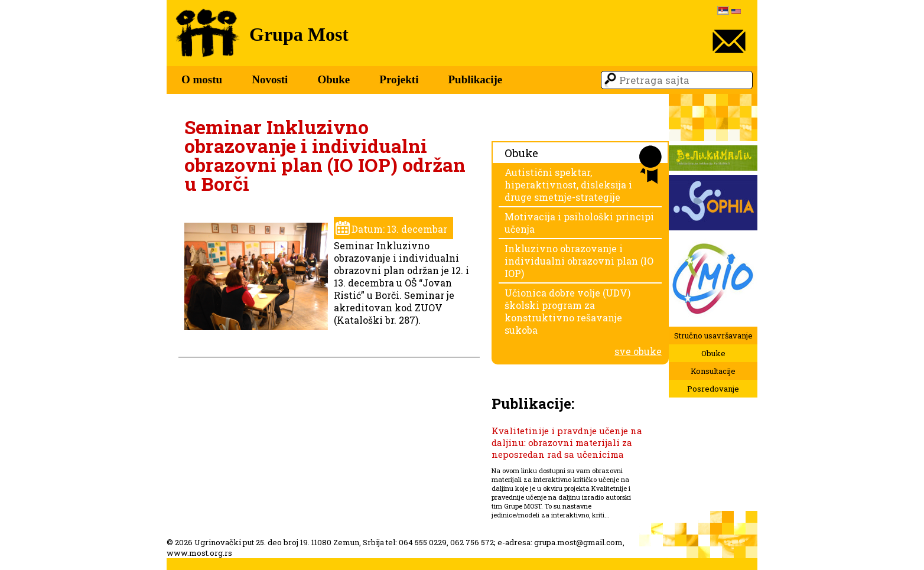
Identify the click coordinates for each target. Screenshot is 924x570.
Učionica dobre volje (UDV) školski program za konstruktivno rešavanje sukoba (567, 311)
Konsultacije (713, 371)
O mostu (202, 79)
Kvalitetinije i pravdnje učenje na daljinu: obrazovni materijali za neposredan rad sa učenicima (567, 442)
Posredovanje (713, 389)
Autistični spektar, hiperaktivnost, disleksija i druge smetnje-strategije (568, 185)
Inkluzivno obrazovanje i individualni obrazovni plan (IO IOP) (579, 261)
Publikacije (475, 79)
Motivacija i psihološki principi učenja (579, 223)
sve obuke (638, 351)
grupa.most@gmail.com (578, 542)
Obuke (334, 79)
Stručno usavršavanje (713, 336)
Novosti (270, 79)
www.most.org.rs (199, 553)
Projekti (399, 79)
